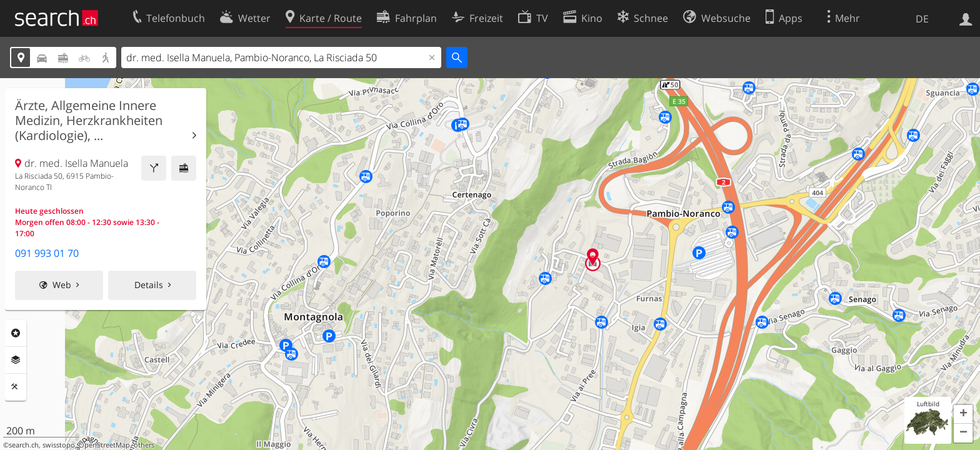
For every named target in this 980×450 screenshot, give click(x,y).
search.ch (24, 445)
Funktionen (16, 387)
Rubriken (16, 333)
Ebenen (16, 360)
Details (149, 285)
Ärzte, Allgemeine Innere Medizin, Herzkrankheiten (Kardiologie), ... (89, 121)
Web (62, 285)
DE (922, 19)
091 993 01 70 (47, 253)
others (144, 445)
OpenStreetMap (104, 445)
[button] (963, 414)
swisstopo (59, 445)
